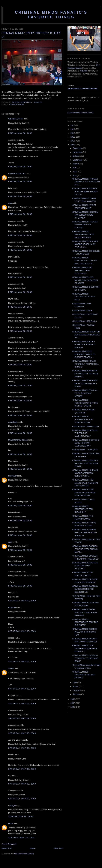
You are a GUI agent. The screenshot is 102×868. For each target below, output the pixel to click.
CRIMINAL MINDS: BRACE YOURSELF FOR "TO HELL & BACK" (86, 364)
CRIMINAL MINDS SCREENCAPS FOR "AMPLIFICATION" (82, 420)
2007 (73, 703)
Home (33, 848)
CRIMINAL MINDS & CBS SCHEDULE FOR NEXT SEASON (84, 344)
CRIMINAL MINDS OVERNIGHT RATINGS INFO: (84, 297)
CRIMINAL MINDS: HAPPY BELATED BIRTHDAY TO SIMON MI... (84, 533)
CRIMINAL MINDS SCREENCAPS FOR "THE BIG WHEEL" (85, 622)
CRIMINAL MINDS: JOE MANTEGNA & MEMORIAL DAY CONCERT (85, 483)
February (77, 690)
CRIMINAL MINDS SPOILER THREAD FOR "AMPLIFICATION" (85, 433)
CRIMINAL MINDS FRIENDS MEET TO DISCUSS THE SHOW (85, 383)
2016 (73, 125)
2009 (73, 145)
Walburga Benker (16, 119)
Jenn (10, 542)
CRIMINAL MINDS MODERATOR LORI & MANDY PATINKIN (83, 234)
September (78, 160)
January (77, 694)
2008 (73, 699)
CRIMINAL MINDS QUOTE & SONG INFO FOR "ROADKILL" (85, 566)
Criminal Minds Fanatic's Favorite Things (51, 15)
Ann (10, 203)
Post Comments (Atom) (24, 854)
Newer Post (7, 848)
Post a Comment (9, 844)
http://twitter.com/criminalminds (83, 89)
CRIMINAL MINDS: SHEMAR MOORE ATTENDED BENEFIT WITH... (85, 473)
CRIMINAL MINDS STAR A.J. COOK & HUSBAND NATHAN (85, 393)
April (75, 683)
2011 (73, 137)
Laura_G (12, 805)
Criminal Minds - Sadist (82, 310)
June (75, 172)
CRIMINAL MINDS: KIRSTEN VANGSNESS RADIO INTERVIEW (85, 215)
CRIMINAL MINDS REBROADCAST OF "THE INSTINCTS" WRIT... (85, 403)
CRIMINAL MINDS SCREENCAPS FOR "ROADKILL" (82, 509)
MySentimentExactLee (18, 440)
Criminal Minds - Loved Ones (85, 450)
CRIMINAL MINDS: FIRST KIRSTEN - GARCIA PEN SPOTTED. (84, 612)
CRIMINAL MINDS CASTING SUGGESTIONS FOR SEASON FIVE (85, 589)
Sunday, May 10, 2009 (21, 817)
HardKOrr (12, 476)
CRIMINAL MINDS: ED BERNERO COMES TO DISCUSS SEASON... (84, 354)
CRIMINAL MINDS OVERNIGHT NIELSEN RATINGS (84, 675)
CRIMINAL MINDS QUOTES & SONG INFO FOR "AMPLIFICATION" (86, 443)
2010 (73, 141)
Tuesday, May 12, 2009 (21, 838)
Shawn (11, 668)
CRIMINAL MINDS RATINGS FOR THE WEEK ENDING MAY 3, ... (85, 549)
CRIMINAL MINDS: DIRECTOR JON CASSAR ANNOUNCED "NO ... (86, 335)
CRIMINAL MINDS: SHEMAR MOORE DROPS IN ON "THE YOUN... (85, 244)
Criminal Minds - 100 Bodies (85, 321)
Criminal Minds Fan (17, 173)
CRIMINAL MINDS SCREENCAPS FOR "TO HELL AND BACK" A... (84, 261)
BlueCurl (12, 607)
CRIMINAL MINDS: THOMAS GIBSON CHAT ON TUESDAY (85, 225)
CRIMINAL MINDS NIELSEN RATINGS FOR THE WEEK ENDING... (85, 374)
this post (84, 71)
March (76, 686)
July (75, 168)
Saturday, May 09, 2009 (22, 601)
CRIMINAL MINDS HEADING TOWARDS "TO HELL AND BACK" (85, 658)
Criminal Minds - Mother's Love (86, 426)
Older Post (58, 848)
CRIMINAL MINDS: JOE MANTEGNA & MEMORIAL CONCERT (85, 280)
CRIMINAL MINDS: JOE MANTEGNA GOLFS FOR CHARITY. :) (85, 648)
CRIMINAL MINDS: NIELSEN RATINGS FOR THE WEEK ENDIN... (85, 463)
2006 (73, 707)
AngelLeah (13, 422)
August (76, 164)
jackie (11, 823)
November (78, 152)
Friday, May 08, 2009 (20, 133)
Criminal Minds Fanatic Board (80, 113)
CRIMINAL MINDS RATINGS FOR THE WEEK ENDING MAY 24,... (85, 192)
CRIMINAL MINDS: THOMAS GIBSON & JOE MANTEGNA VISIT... (86, 182)
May (75, 175)
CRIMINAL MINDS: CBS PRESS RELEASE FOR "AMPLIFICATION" (84, 493)
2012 (73, 133)
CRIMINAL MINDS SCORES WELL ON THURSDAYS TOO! (85, 632)
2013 (73, 129)
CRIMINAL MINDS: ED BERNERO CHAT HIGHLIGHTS (82, 270)
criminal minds (17, 104)
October (77, 156)
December (78, 148)
